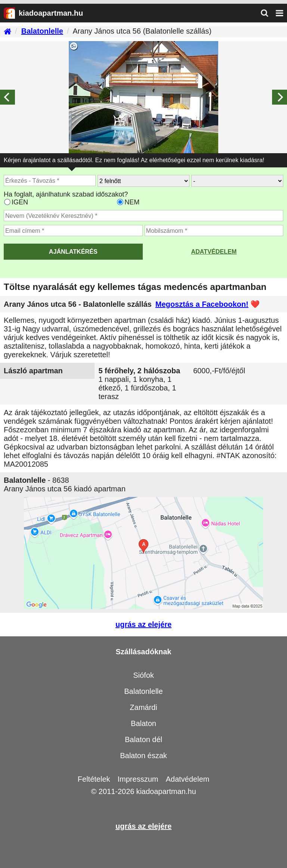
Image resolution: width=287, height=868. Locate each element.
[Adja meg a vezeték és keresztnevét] (143, 216)
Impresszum (138, 779)
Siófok (143, 675)
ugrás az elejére (143, 624)
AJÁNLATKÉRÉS (73, 251)
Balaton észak (143, 756)
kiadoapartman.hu (166, 791)
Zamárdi (143, 707)
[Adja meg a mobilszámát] (214, 231)
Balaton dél (143, 739)
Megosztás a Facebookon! (202, 304)
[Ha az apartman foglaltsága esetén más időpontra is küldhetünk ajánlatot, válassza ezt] (7, 202)
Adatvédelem (214, 251)
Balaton (143, 723)
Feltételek (94, 779)
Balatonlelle (143, 691)
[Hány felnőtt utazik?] (143, 181)
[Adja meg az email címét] (73, 231)
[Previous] (7, 97)
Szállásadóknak (144, 652)
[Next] (280, 97)
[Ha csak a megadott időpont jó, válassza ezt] (120, 202)
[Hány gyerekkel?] (237, 181)
